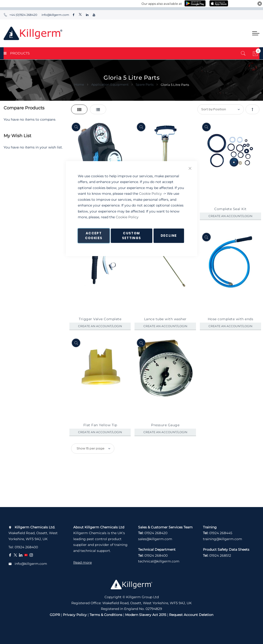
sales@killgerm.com (155, 539)
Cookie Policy (150, 194)
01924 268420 (156, 533)
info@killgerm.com (55, 15)
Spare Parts (145, 84)
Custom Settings (132, 235)
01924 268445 (221, 533)
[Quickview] (76, 127)
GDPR (55, 615)
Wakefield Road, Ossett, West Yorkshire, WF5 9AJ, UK (33, 533)
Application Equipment (110, 84)
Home (80, 84)
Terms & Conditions (106, 615)
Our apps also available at (162, 4)
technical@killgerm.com (159, 561)
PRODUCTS (17, 53)
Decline (169, 235)
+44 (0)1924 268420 (20, 15)
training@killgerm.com (223, 539)
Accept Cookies (94, 235)
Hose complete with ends (231, 319)
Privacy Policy (75, 615)
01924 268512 (220, 555)
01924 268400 (26, 547)
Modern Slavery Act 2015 (146, 615)
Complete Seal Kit (230, 209)
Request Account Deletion (191, 615)
